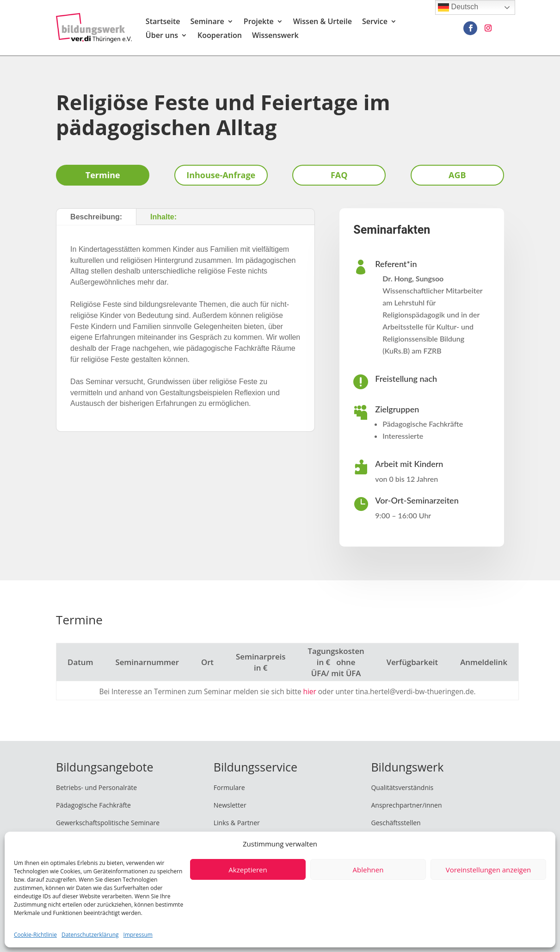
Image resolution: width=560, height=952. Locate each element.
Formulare (229, 787)
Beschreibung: (96, 217)
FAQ (339, 175)
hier (310, 692)
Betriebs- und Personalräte (96, 787)
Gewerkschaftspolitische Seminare (108, 823)
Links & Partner (237, 823)
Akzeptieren (248, 870)
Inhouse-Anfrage (221, 175)
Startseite (163, 22)
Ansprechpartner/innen (406, 805)
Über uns (162, 36)
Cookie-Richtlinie (35, 935)
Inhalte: (163, 217)
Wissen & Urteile (323, 22)
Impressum (138, 935)
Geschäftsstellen (396, 823)
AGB (457, 175)
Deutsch (458, 7)
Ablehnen (368, 870)
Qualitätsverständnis (402, 787)
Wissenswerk (275, 36)
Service (375, 22)
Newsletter (230, 805)
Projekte (259, 22)
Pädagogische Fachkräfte (93, 805)
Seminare (207, 22)
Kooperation (220, 36)
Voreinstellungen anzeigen (489, 870)
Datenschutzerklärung (90, 935)
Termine (103, 175)
